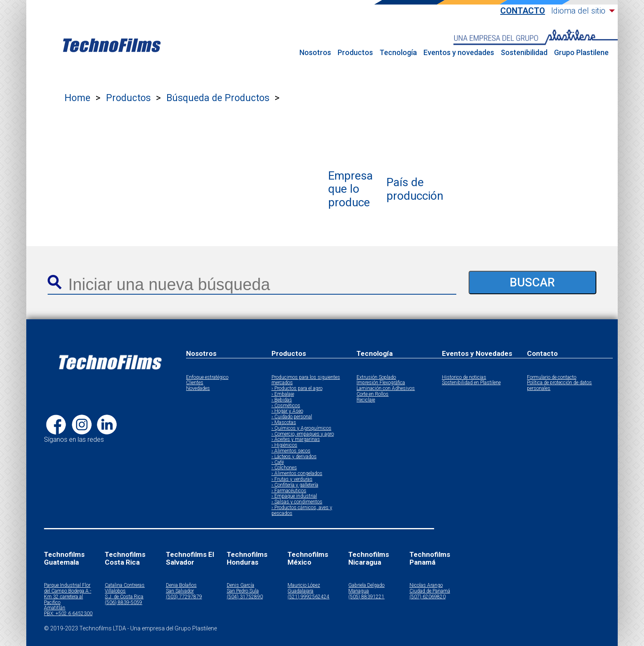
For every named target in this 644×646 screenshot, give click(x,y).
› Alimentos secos (291, 451)
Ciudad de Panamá (430, 591)
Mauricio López (304, 585)
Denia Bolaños (181, 585)
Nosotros (315, 53)
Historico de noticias (464, 377)
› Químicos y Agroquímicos (301, 428)
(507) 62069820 (428, 597)
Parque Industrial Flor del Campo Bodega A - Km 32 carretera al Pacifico (68, 594)
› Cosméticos (286, 406)
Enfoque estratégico (207, 377)
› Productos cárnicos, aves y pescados (302, 511)
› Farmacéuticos (289, 491)
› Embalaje (283, 394)
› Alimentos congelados (297, 474)
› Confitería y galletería (295, 485)
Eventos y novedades (459, 53)
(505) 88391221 (366, 597)
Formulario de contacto (552, 377)
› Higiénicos (284, 445)
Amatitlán (55, 608)
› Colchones (284, 468)
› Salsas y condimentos (297, 502)
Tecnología (398, 53)
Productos (355, 53)
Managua (359, 591)
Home (77, 98)
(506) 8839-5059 (123, 603)
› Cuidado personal (292, 417)
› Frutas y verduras (292, 479)
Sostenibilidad (524, 53)
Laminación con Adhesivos (386, 389)
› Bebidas (282, 400)
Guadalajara (300, 591)
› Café (278, 463)
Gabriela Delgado (366, 585)
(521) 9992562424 (308, 597)
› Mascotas (284, 423)
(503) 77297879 (184, 597)
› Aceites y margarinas (296, 440)
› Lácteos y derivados (294, 457)
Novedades (198, 389)
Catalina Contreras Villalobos (125, 588)
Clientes (195, 383)
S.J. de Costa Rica (124, 597)
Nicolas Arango (426, 585)
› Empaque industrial (294, 496)
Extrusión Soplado (376, 377)
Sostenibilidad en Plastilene (471, 383)
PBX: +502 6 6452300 (68, 614)
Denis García (240, 585)
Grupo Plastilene (581, 53)
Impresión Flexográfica (381, 383)
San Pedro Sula (243, 591)
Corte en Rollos (373, 394)
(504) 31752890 (245, 597)
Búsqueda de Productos (218, 98)
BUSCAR (532, 282)
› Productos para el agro (297, 389)
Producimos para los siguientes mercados (306, 380)
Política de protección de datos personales (559, 386)
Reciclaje (366, 400)
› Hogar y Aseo (287, 411)
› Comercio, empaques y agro (303, 434)
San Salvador (180, 591)
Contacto (523, 11)
